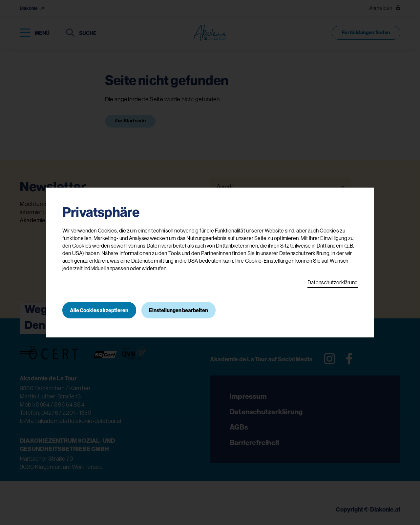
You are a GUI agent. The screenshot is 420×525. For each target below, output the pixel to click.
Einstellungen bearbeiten (179, 310)
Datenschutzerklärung (333, 282)
